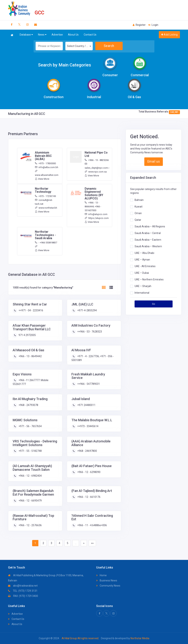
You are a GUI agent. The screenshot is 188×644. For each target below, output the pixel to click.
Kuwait (139, 207)
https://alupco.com (97, 218)
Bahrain (139, 200)
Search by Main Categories (65, 65)
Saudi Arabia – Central (148, 233)
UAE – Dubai (142, 273)
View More (42, 179)
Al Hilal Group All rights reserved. (80, 638)
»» (92, 543)
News (42, 35)
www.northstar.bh (46, 208)
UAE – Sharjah (143, 286)
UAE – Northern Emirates (149, 279)
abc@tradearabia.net (23, 586)
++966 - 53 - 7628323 (89, 332)
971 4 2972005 (27, 335)
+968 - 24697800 (87, 451)
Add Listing (169, 35)
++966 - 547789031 (88, 384)
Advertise (57, 35)
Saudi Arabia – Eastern (148, 240)
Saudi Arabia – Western (148, 246)
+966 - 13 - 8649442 (30, 356)
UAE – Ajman (142, 260)
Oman (138, 213)
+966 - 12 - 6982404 (30, 476)
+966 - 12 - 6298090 (89, 472)
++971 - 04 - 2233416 (31, 310)
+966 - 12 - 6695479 (30, 501)
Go (154, 304)
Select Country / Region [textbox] (80, 46)
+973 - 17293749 (45, 196)
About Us (73, 35)
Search (109, 46)
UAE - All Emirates (145, 266)
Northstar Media (140, 638)
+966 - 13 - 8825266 (97, 160)
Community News (108, 586)
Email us (154, 161)
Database (26, 35)
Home (101, 575)
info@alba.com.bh (47, 167)
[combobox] (79, 46)
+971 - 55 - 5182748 (30, 451)
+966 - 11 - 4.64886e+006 (92, 525)
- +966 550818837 (46, 243)
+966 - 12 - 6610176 (89, 497)
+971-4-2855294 (87, 310)
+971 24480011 (86, 405)
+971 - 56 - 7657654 (30, 426)
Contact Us (90, 35)
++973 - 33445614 (88, 426)
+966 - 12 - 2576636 (30, 525)
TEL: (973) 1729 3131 (23, 591)
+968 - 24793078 (28, 405)
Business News (107, 580)
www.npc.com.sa (96, 172)
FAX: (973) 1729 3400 (23, 596)
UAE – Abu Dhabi (144, 253)
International (142, 293)
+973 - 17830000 (45, 163)
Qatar (138, 220)
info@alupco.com (96, 214)
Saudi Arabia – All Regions (150, 226)
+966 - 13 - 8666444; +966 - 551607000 (93, 206)
